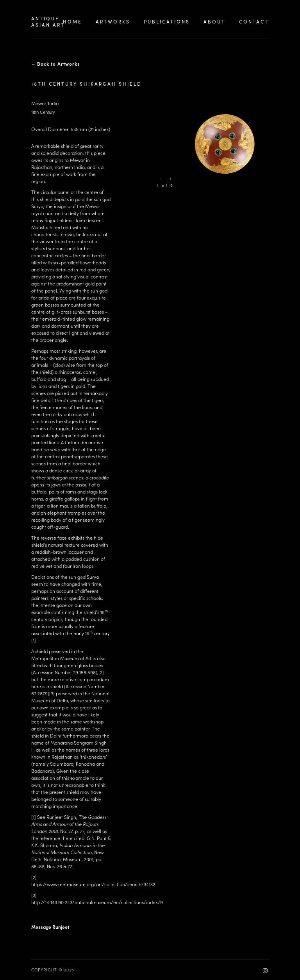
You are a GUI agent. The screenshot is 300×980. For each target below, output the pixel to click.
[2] (101, 672)
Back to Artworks (59, 64)
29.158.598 (84, 672)
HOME (72, 22)
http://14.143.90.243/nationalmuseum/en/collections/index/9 (97, 902)
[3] (52, 693)
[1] (34, 640)
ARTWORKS (113, 22)
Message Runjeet (50, 927)
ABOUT (214, 22)
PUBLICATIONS (167, 22)
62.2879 (39, 693)
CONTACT (254, 22)
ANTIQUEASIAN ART (48, 22)
